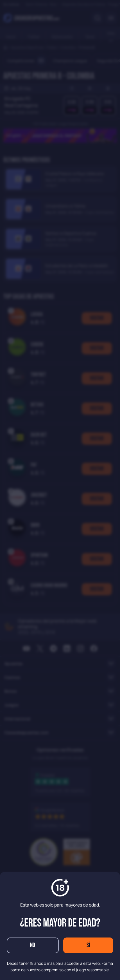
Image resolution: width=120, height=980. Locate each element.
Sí (88, 945)
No (33, 945)
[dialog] (60, 490)
